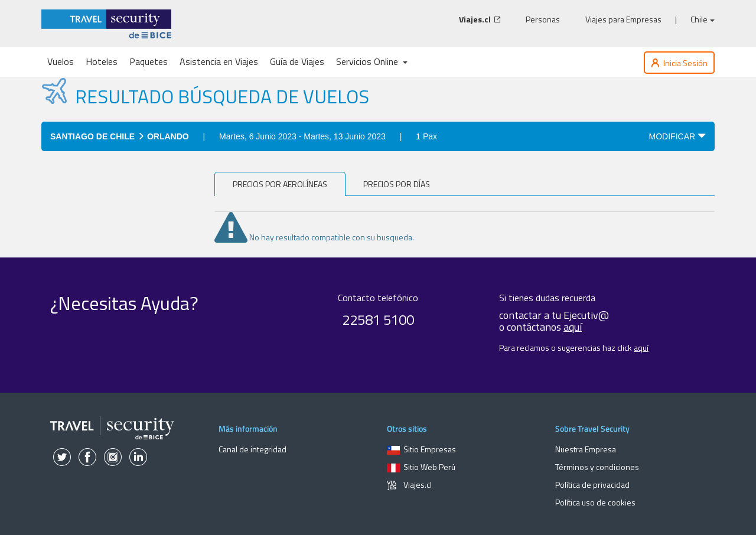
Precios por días (397, 184)
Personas (543, 19)
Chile (703, 19)
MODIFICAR (677, 136)
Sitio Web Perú (421, 467)
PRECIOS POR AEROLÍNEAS (280, 184)
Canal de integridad (252, 449)
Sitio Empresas (421, 449)
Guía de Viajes (297, 61)
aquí (573, 327)
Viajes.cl (409, 485)
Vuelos (61, 61)
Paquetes (149, 61)
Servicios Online (372, 61)
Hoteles (102, 61)
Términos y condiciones (597, 467)
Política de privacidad (592, 485)
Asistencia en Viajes (219, 61)
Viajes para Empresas (623, 19)
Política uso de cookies (595, 502)
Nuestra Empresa (586, 449)
